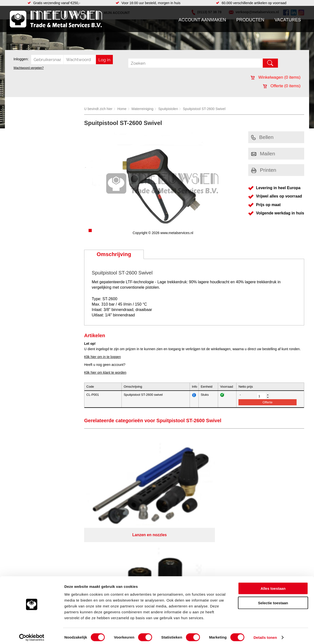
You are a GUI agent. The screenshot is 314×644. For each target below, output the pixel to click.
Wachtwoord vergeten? (29, 68)
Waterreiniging (143, 109)
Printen (264, 170)
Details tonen (265, 634)
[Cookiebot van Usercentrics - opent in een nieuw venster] (32, 634)
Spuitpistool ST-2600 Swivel (204, 109)
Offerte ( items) (282, 86)
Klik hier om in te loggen (102, 357)
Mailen (263, 154)
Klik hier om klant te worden (105, 372)
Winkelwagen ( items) (276, 77)
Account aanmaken (202, 20)
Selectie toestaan (273, 600)
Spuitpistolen (168, 109)
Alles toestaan (273, 585)
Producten (250, 20)
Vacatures (288, 20)
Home (122, 109)
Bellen (262, 137)
